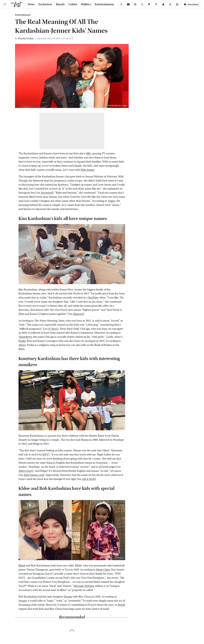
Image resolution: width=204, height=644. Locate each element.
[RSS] (177, 4)
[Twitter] (142, 4)
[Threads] (170, 4)
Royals (60, 4)
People (23, 601)
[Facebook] (121, 4)
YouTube (93, 298)
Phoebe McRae (26, 38)
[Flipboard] (149, 4)
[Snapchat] (163, 4)
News (31, 4)
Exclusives (45, 4)
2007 (89, 154)
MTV (45, 455)
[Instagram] (135, 4)
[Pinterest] (156, 4)
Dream (68, 597)
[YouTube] (128, 4)
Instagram (120, 282)
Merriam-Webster (84, 586)
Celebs (73, 4)
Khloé (22, 566)
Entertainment (104, 4)
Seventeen (47, 193)
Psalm (22, 341)
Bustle (121, 605)
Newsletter (191, 4)
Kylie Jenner (87, 170)
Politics (86, 4)
